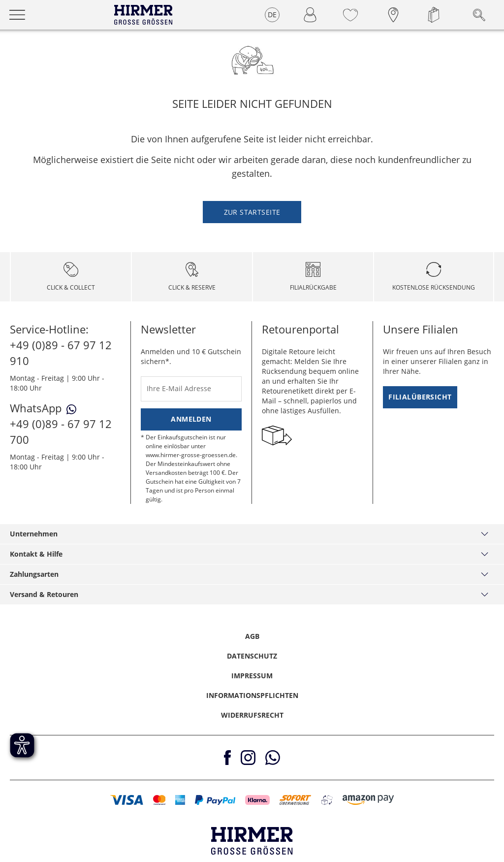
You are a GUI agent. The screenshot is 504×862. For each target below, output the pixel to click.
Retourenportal (300, 329)
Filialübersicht (420, 397)
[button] (127, 800)
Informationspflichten (252, 695)
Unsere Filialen (421, 329)
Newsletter (168, 329)
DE (272, 15)
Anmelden (191, 419)
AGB (252, 636)
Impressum (252, 676)
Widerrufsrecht (252, 715)
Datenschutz (252, 656)
